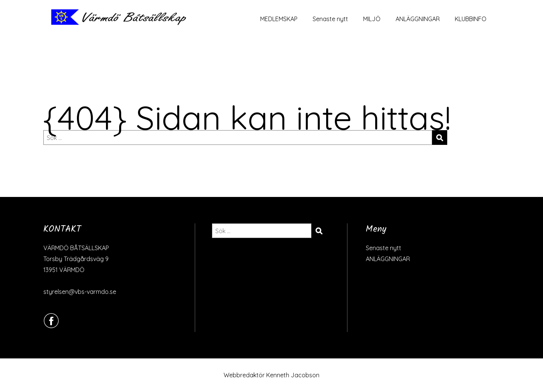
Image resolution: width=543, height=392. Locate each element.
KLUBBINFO (471, 19)
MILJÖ (372, 19)
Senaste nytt (330, 19)
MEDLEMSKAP (279, 19)
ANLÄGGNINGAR (418, 19)
